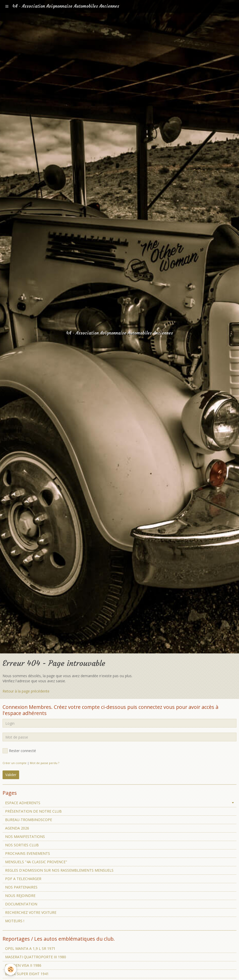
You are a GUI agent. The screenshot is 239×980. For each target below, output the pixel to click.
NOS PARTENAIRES (21, 887)
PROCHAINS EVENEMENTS (28, 853)
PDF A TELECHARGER (23, 879)
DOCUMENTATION (21, 904)
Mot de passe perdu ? (45, 763)
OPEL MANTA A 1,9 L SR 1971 (30, 948)
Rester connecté (19, 751)
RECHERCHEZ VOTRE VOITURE (31, 912)
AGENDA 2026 (17, 828)
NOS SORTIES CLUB (22, 845)
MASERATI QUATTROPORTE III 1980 (36, 957)
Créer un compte (15, 763)
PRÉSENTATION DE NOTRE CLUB (33, 811)
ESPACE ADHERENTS (23, 803)
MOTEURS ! (15, 921)
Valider (11, 775)
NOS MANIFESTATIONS (25, 837)
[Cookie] (11, 969)
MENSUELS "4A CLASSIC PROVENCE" (36, 862)
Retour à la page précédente (26, 691)
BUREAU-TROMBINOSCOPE (29, 820)
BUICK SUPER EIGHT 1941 (27, 974)
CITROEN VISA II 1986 (23, 965)
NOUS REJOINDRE (20, 896)
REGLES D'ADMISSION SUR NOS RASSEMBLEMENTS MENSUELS (59, 870)
